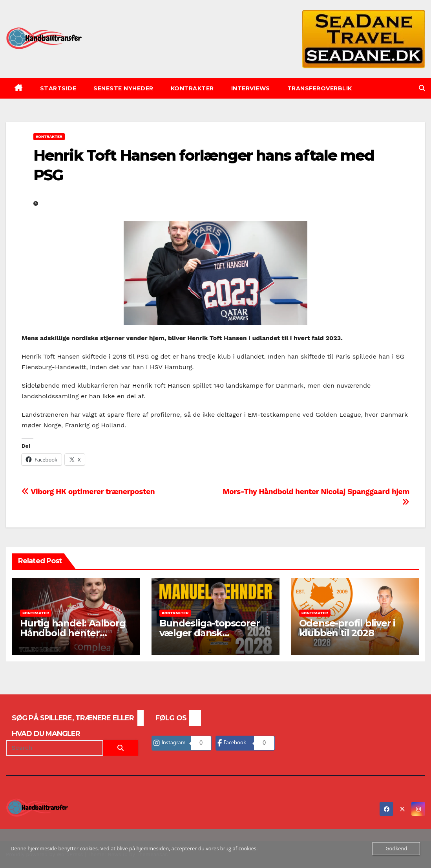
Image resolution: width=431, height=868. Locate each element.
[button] (422, 88)
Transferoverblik (320, 88)
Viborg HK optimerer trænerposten (88, 492)
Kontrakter (192, 88)
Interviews (251, 88)
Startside (58, 88)
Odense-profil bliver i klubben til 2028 (347, 628)
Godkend (396, 848)
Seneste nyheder (123, 88)
